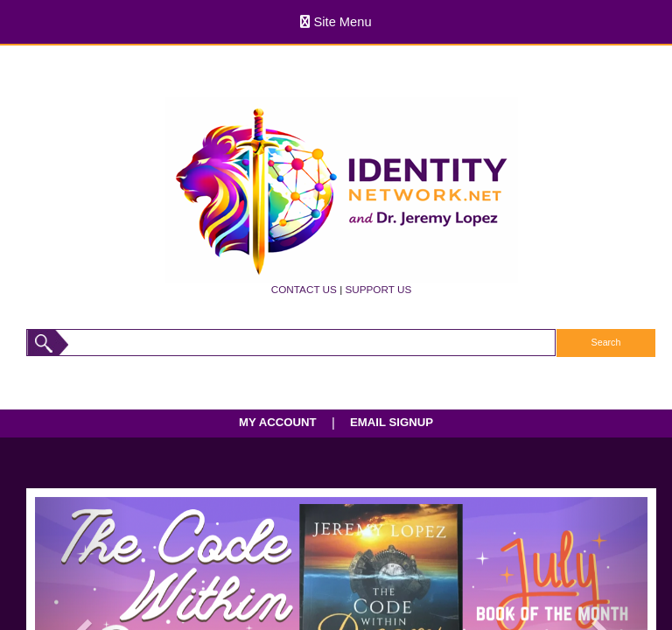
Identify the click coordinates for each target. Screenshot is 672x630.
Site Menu (336, 22)
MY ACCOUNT (278, 422)
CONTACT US (304, 289)
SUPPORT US (378, 289)
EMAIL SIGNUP (392, 422)
